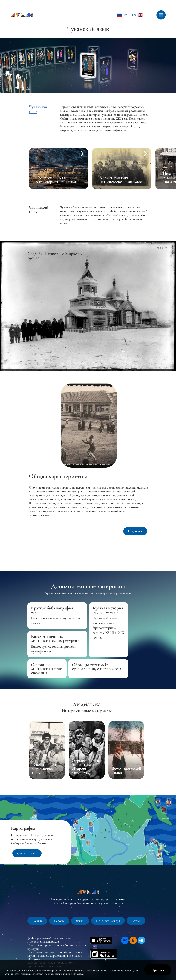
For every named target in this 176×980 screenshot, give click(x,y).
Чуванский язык (39, 109)
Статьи (136, 921)
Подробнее (135, 531)
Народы (59, 921)
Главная (37, 921)
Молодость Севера (108, 921)
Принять (158, 970)
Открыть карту (27, 853)
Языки (80, 921)
